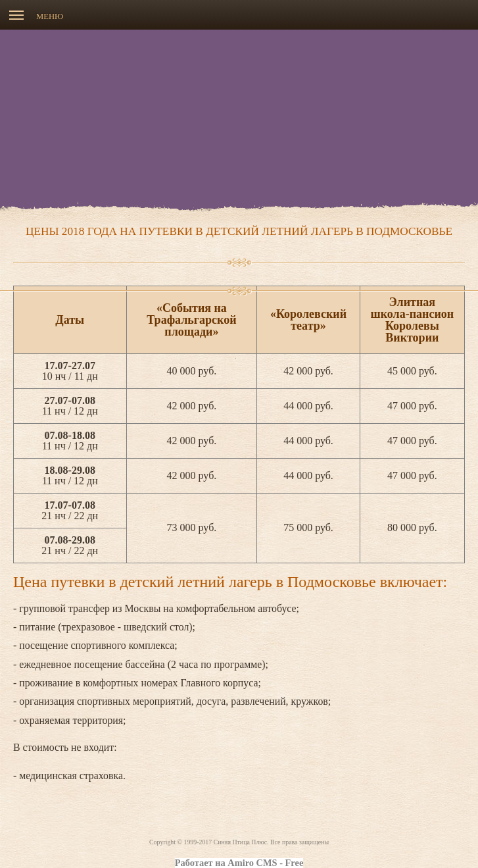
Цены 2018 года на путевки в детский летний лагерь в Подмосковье (239, 231)
